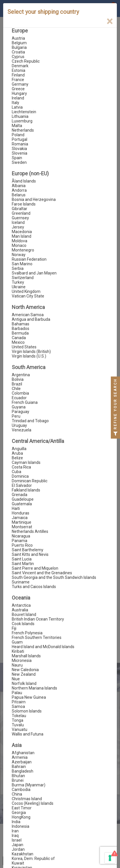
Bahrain (19, 767)
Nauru (17, 665)
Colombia (20, 393)
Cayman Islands (26, 462)
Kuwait (18, 863)
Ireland (18, 98)
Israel (17, 840)
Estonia (19, 70)
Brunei (18, 780)
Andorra (19, 190)
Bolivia (18, 379)
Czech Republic (26, 61)
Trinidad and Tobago (30, 421)
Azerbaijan (22, 762)
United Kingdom (26, 291)
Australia (20, 610)
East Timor (22, 808)
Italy (16, 103)
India (16, 822)
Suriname (21, 582)
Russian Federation (29, 259)
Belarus (19, 195)
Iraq (15, 836)
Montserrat (22, 527)
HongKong (21, 817)
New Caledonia (25, 670)
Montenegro (23, 250)
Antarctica (21, 605)
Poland (18, 135)
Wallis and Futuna (28, 734)
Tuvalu (18, 725)
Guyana (19, 407)
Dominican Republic (30, 481)
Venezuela (22, 430)
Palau (17, 693)
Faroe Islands (24, 204)
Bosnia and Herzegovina (34, 199)
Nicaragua (21, 536)
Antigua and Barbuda (31, 319)
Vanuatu (20, 729)
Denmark (20, 66)
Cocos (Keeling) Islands (33, 803)
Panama (20, 541)
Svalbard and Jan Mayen (34, 273)
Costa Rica (21, 467)
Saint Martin (23, 564)
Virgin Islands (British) (31, 352)
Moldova (20, 241)
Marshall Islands (26, 656)
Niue (16, 679)
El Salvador (22, 485)
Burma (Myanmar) (29, 785)
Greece (18, 89)
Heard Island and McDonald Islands (43, 647)
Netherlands (23, 130)
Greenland (21, 213)
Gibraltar (20, 209)
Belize (17, 458)
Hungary (19, 93)
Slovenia (20, 153)
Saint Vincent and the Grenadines (42, 573)
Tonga (18, 720)
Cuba (17, 472)
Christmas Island (27, 799)
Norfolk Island (24, 683)
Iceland (18, 222)
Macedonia (22, 232)
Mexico (18, 342)
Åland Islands (24, 181)
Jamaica (20, 518)
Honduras (21, 513)
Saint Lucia (22, 559)
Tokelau (19, 716)
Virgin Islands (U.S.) (29, 356)
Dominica (20, 476)
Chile (16, 389)
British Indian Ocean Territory (38, 619)
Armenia (20, 757)
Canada (19, 338)
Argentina (21, 375)
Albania (19, 186)
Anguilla (19, 449)
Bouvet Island (24, 614)
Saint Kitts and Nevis (30, 554)
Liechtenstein (24, 112)
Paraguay (21, 412)
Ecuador (19, 398)
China (17, 794)
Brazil (17, 384)
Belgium (19, 43)
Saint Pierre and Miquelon (35, 568)
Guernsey (20, 218)
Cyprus (18, 57)
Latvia (17, 107)
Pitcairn (19, 702)
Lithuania (20, 116)
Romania (20, 144)
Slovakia (19, 149)
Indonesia (21, 826)
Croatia (18, 52)
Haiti (16, 508)
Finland (18, 75)
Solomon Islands (27, 711)
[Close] (110, 21)
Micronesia (22, 660)
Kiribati (18, 651)
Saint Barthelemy (28, 550)
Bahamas (21, 324)
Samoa (18, 706)
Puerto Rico (22, 545)
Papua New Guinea (29, 697)
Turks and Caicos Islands (34, 587)
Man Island (22, 236)
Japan (18, 845)
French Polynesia (27, 633)
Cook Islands (23, 624)
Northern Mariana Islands (34, 688)
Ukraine (19, 287)
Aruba (17, 453)
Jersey (18, 227)
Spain (17, 158)
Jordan (18, 849)
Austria (18, 38)
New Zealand (24, 674)
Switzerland (23, 278)
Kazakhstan (23, 854)
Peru (16, 416)
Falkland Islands (26, 490)
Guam (17, 642)
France (18, 80)
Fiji (14, 628)
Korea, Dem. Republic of (33, 859)
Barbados (21, 329)
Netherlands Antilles (30, 531)
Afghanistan (23, 753)
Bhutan (18, 776)
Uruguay (19, 425)
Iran (15, 831)
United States (24, 347)
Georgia (19, 813)
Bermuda (20, 333)
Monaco (19, 245)
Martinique (22, 522)
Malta (17, 126)
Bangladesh (23, 771)
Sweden (19, 162)
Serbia (18, 268)
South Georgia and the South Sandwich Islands (54, 577)
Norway (19, 255)
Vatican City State (28, 296)
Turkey (18, 282)
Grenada (20, 495)
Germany (20, 84)
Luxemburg (22, 121)
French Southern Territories (37, 637)
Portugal (20, 139)
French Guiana (25, 402)
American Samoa (28, 315)
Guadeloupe (23, 499)
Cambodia (21, 790)
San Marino (22, 264)
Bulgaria (19, 47)
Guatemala (22, 504)
